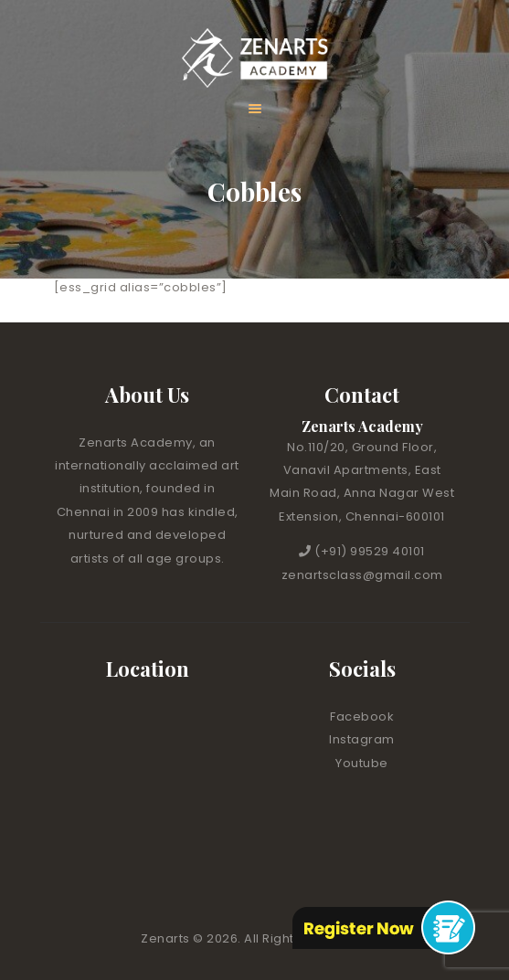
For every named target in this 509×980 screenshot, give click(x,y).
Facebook (362, 717)
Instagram (362, 739)
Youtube (362, 763)
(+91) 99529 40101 (370, 551)
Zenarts (167, 938)
